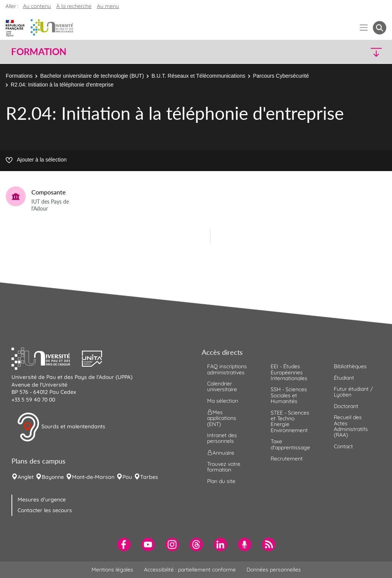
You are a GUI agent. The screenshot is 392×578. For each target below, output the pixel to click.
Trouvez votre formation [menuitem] (224, 467)
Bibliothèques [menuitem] (350, 366)
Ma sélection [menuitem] (223, 401)
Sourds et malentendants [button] (61, 427)
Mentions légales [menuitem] (112, 570)
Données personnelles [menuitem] (274, 570)
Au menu (108, 6)
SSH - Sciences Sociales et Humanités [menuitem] (289, 395)
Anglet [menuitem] (26, 477)
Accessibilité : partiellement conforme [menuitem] (190, 570)
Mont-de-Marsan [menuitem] (93, 477)
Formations (19, 76)
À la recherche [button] (74, 6)
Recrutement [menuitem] (287, 459)
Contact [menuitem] (343, 446)
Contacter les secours (45, 510)
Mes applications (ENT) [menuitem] (222, 418)
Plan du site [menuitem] (221, 481)
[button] (341, 52)
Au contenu (37, 6)
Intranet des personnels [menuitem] (222, 438)
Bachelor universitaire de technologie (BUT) (92, 76)
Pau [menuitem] (127, 477)
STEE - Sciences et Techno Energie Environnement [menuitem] (290, 421)
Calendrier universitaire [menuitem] (222, 386)
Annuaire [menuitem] (221, 452)
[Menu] (364, 28)
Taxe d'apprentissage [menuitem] (290, 444)
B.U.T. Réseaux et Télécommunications (198, 76)
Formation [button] (39, 52)
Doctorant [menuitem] (346, 406)
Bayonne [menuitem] (53, 477)
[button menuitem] (380, 28)
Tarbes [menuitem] (149, 477)
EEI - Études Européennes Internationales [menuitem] (289, 372)
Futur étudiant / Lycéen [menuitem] (353, 392)
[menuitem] (124, 545)
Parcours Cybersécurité (281, 76)
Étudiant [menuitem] (344, 378)
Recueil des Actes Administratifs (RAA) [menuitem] (351, 426)
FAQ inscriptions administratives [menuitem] (227, 369)
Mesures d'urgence (42, 500)
